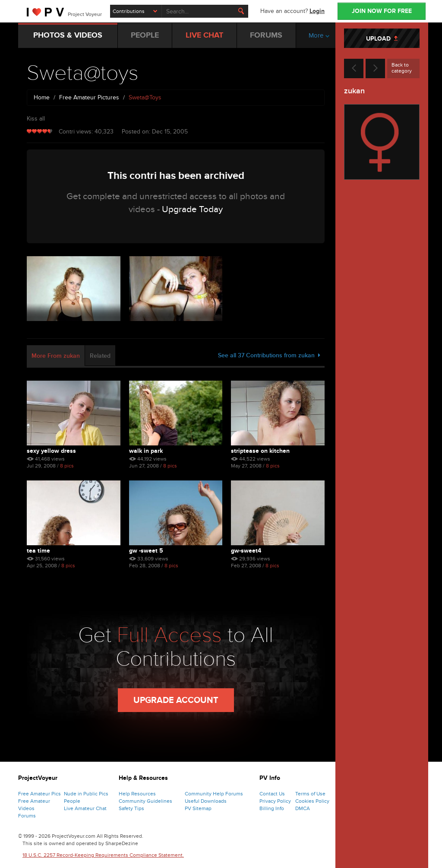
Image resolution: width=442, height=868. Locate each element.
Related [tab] (100, 356)
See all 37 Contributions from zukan (269, 355)
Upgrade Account (176, 700)
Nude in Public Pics (86, 794)
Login (317, 11)
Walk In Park (146, 451)
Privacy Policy (275, 801)
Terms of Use (310, 794)
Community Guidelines (145, 801)
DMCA (303, 808)
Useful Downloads (206, 801)
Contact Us (272, 794)
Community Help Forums (214, 794)
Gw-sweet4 (246, 551)
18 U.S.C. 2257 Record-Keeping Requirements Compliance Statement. (103, 855)
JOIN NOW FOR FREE (382, 11)
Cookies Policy (312, 801)
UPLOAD (382, 39)
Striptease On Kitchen (260, 451)
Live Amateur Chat (85, 808)
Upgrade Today (192, 209)
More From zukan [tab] (56, 356)
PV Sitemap (198, 808)
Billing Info (272, 808)
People (72, 801)
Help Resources (137, 794)
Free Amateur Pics (39, 794)
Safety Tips (131, 808)
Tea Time (38, 551)
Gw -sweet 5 (146, 551)
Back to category (402, 68)
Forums (27, 816)
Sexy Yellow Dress (51, 451)
